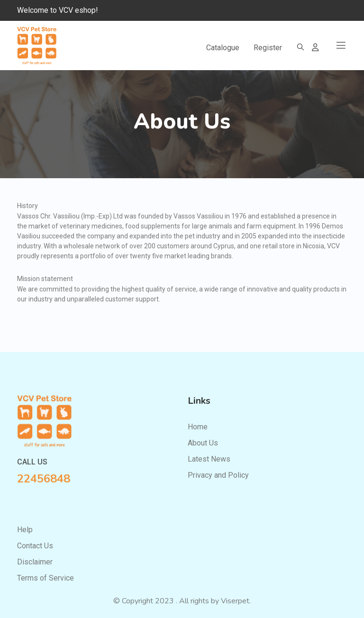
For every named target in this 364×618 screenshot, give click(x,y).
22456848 (44, 479)
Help (25, 530)
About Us (203, 443)
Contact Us (35, 546)
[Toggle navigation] (341, 45)
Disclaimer (35, 562)
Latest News (209, 459)
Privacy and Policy (218, 475)
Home (198, 427)
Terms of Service (45, 578)
